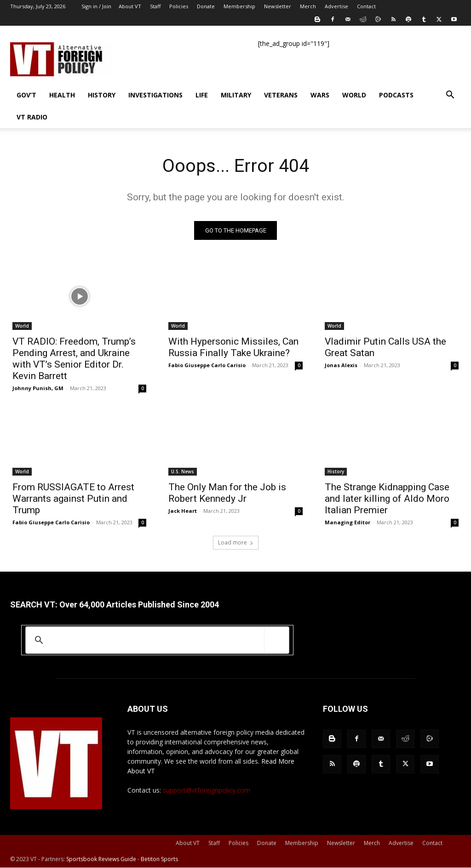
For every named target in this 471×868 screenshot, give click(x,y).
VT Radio (32, 117)
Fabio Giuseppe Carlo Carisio (207, 366)
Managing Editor (348, 523)
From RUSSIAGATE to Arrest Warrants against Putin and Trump (73, 499)
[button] (450, 96)
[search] (156, 641)
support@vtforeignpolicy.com (207, 791)
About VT (130, 6)
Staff (155, 6)
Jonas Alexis (341, 366)
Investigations (155, 95)
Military (236, 95)
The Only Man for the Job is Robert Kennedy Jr (227, 493)
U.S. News (183, 472)
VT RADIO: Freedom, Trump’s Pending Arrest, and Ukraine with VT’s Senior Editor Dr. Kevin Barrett (74, 359)
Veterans (281, 95)
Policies (179, 6)
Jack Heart (183, 511)
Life (202, 95)
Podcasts (396, 95)
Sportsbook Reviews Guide (101, 859)
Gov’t (26, 95)
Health (62, 95)
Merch (308, 6)
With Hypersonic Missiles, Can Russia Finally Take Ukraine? (233, 348)
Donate (206, 6)
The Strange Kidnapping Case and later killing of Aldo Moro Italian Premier (387, 499)
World (354, 95)
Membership (239, 6)
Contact (366, 6)
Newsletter (278, 6)
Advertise (336, 6)
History (102, 95)
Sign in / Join (96, 6)
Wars (320, 95)
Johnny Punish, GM (38, 389)
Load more (236, 543)
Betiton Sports (159, 859)
